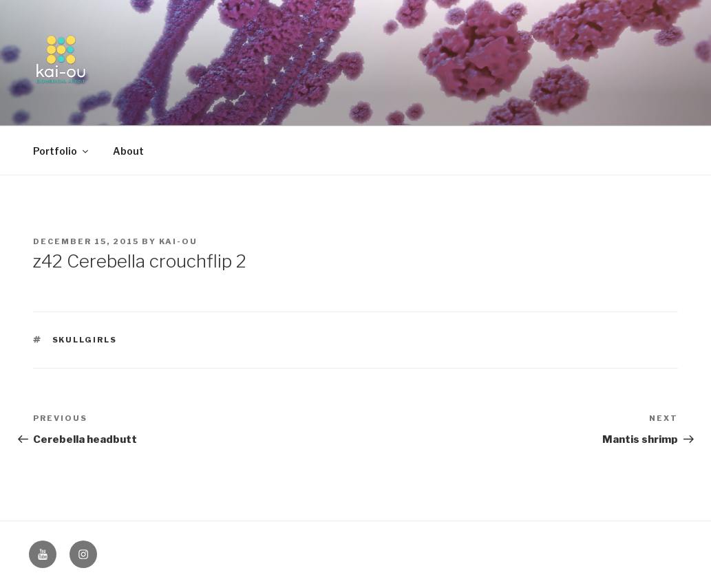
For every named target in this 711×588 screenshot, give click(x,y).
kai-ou (178, 241)
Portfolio (62, 151)
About (128, 151)
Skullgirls (85, 340)
